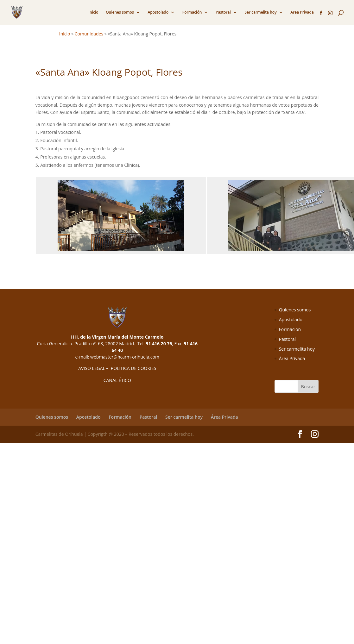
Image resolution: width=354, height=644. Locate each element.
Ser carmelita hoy (260, 13)
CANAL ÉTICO (117, 380)
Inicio (93, 13)
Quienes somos (120, 13)
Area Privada (302, 13)
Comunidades (89, 34)
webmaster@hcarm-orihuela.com (125, 357)
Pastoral (223, 13)
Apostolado (158, 13)
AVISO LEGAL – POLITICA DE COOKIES (117, 368)
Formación (192, 13)
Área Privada (292, 358)
